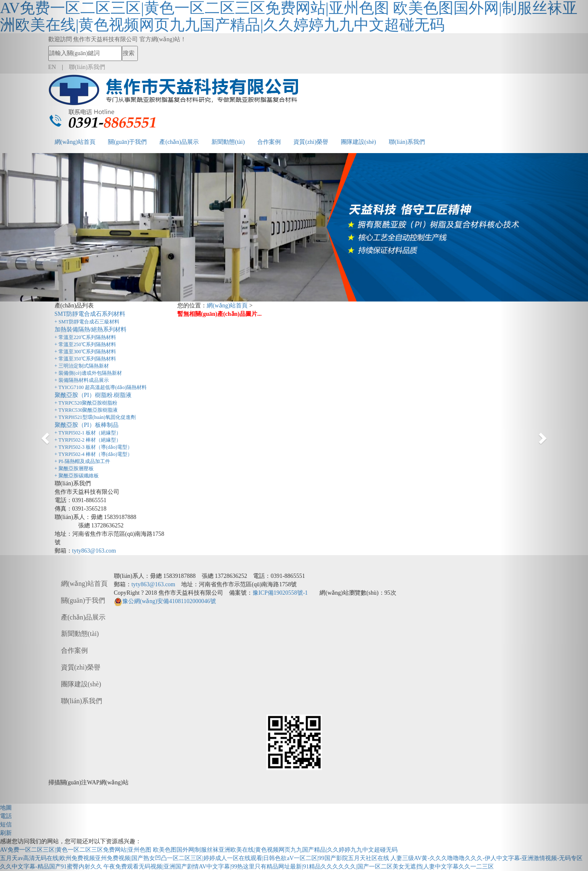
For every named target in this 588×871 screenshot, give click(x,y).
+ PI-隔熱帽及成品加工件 (82, 461)
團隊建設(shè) (359, 142)
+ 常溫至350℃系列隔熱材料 (86, 359)
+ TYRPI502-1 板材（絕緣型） (88, 433)
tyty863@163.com (94, 551)
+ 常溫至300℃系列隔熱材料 (86, 352)
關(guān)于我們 (128, 142)
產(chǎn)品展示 (179, 142)
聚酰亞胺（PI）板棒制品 (87, 425)
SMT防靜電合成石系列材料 (90, 314)
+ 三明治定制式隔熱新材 (82, 366)
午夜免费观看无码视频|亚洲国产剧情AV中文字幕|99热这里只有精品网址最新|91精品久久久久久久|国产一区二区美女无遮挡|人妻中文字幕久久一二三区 (298, 867)
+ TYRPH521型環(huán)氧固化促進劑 (95, 417)
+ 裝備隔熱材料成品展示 (82, 380)
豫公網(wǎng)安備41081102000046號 (165, 601)
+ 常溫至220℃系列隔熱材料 (86, 337)
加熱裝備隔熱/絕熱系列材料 (91, 330)
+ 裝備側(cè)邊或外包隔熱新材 (88, 373)
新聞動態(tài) (228, 142)
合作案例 (269, 142)
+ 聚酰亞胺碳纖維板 (77, 476)
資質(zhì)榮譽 (311, 142)
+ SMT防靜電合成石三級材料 (87, 322)
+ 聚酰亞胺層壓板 (74, 469)
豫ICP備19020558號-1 (280, 593)
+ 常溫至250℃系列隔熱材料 (86, 344)
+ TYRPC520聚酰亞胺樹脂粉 (86, 403)
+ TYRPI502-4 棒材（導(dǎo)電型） (94, 454)
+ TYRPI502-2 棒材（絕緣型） (88, 440)
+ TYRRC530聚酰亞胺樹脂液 (86, 410)
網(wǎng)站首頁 (227, 306)
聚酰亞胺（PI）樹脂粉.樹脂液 (93, 395)
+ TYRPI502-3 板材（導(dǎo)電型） (94, 447)
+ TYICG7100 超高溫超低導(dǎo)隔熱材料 (101, 387)
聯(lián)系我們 (407, 142)
